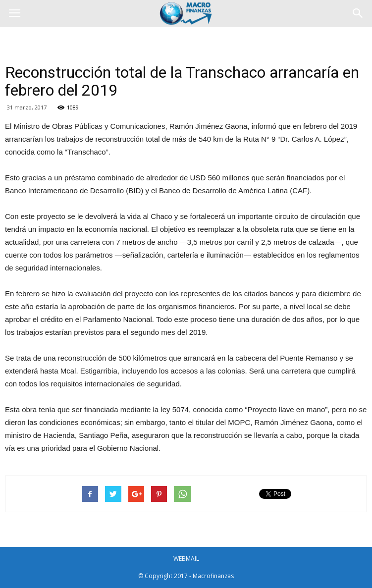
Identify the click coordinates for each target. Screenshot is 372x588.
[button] (358, 13)
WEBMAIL (186, 559)
